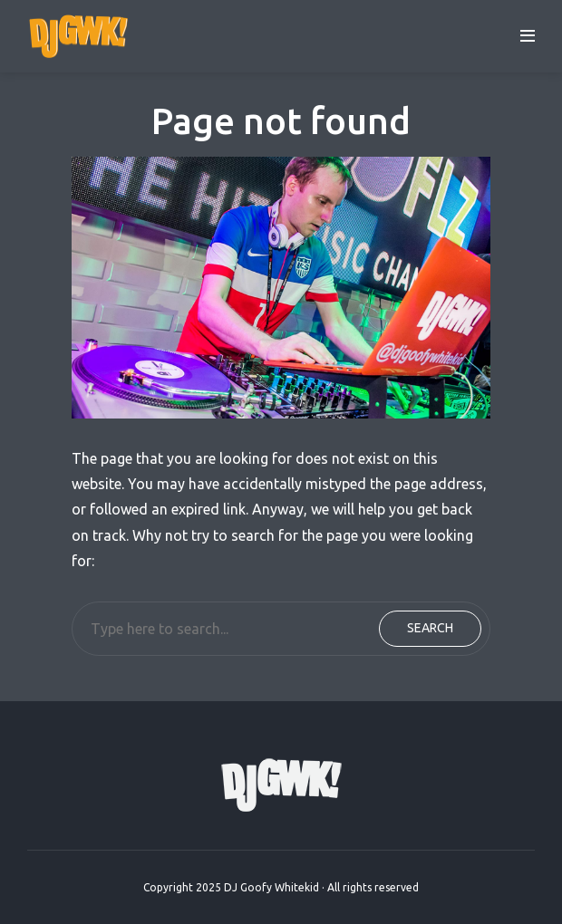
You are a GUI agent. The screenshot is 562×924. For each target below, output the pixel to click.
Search (430, 628)
